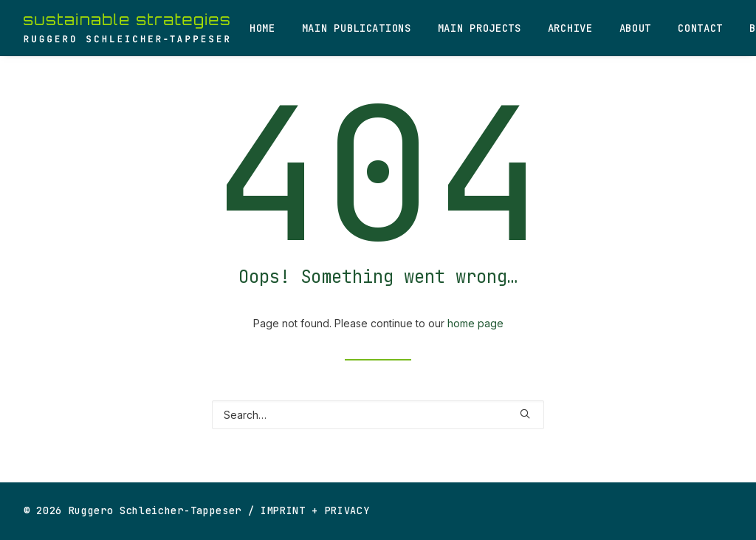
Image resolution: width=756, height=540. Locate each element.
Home (262, 28)
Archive (570, 28)
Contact (700, 28)
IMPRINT (283, 510)
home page (475, 323)
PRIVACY (347, 510)
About (636, 28)
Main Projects (480, 28)
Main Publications (357, 28)
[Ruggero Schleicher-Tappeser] (127, 28)
